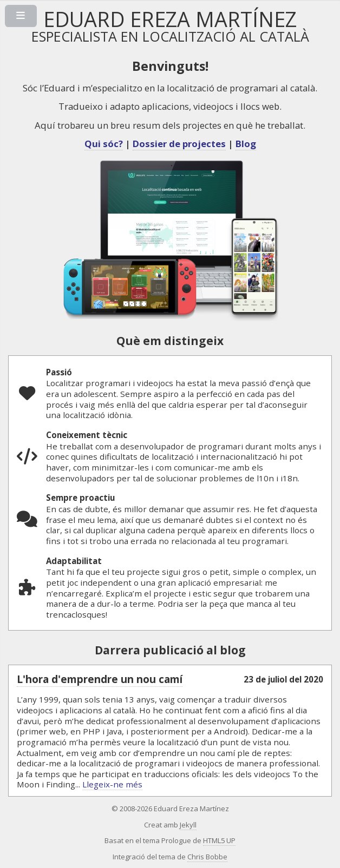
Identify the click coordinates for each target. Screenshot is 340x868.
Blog (246, 144)
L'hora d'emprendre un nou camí (100, 679)
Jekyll (188, 825)
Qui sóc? (104, 144)
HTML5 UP (219, 840)
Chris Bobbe (207, 857)
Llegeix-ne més (112, 784)
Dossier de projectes (179, 144)
